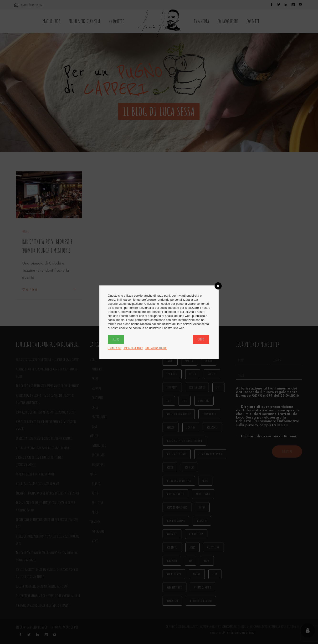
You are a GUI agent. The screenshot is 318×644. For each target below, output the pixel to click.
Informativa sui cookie (156, 348)
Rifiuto (201, 339)
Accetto (116, 339)
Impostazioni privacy (133, 348)
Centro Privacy (115, 348)
